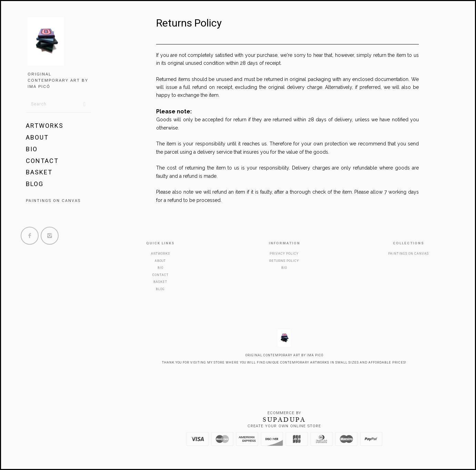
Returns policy (284, 261)
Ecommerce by (284, 413)
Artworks (45, 126)
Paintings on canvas (53, 201)
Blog (35, 184)
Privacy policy (284, 254)
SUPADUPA (284, 420)
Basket (39, 172)
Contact (42, 161)
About (37, 137)
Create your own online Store (284, 426)
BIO (32, 149)
